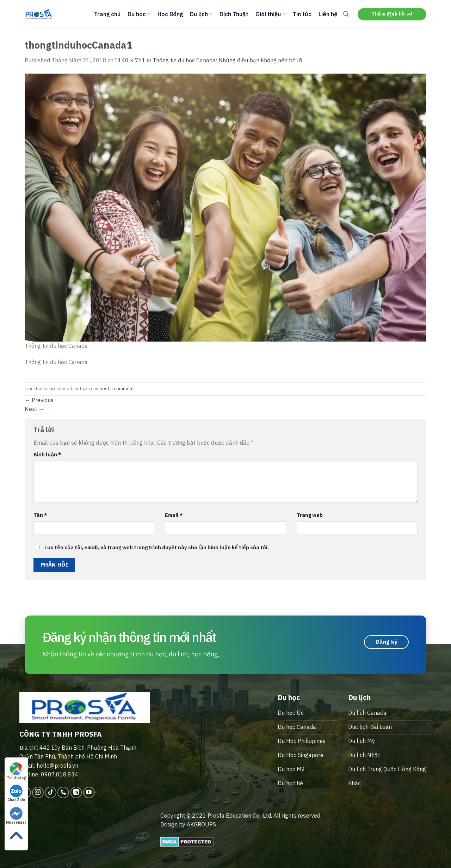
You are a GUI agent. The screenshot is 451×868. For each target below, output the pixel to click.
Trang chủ (107, 14)
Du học (139, 14)
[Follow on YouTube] (89, 792)
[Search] (346, 14)
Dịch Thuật (234, 14)
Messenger (16, 816)
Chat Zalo (16, 793)
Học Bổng (170, 14)
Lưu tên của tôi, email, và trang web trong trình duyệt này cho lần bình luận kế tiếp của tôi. (157, 547)
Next (34, 409)
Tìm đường (16, 771)
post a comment (117, 389)
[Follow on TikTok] (51, 792)
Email (174, 515)
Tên (40, 515)
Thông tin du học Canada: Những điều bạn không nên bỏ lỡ (227, 60)
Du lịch (201, 14)
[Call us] (63, 792)
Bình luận (47, 454)
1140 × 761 (130, 60)
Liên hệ (328, 14)
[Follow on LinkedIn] (76, 792)
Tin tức (302, 14)
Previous (39, 400)
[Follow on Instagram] (38, 792)
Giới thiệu (270, 14)
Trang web (310, 515)
